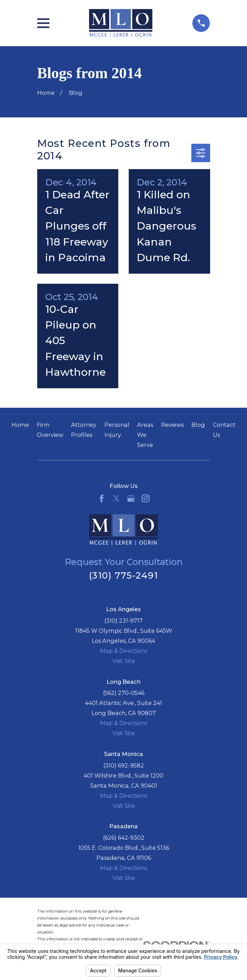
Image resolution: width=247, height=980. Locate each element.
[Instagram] (146, 499)
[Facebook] (102, 499)
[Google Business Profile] (131, 499)
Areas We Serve (145, 435)
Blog (198, 425)
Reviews (172, 425)
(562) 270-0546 (124, 693)
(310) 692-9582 (124, 765)
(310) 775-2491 (123, 575)
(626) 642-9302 (124, 838)
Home (20, 425)
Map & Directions (123, 651)
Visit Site (124, 661)
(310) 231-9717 (123, 621)
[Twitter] (116, 499)
